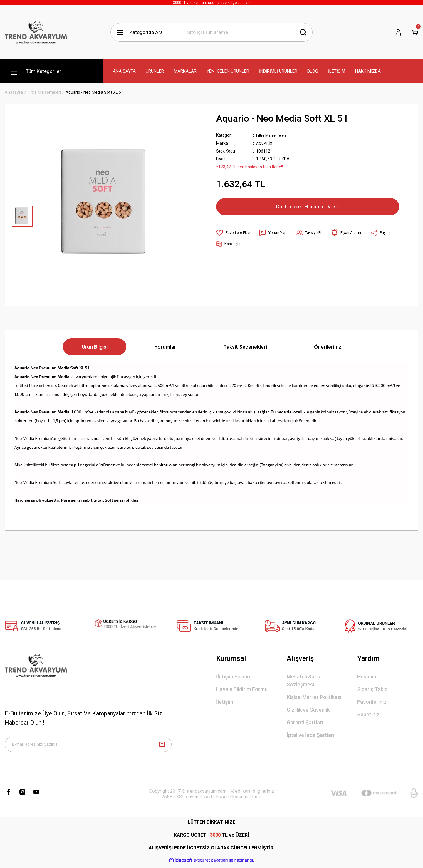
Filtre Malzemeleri (273, 135)
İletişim (225, 702)
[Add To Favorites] (234, 238)
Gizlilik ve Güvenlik (308, 710)
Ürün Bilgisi (95, 347)
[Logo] (36, 32)
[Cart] (415, 32)
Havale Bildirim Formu (242, 689)
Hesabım (367, 677)
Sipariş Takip (372, 689)
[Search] (247, 32)
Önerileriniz (328, 347)
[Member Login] (398, 32)
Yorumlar (165, 347)
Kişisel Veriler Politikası (314, 697)
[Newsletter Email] (88, 746)
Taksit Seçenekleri (245, 347)
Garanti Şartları (305, 722)
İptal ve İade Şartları (310, 735)
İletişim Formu (233, 677)
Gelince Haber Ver (308, 209)
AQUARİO (265, 143)
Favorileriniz (372, 702)
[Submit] (162, 746)
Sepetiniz (368, 714)
